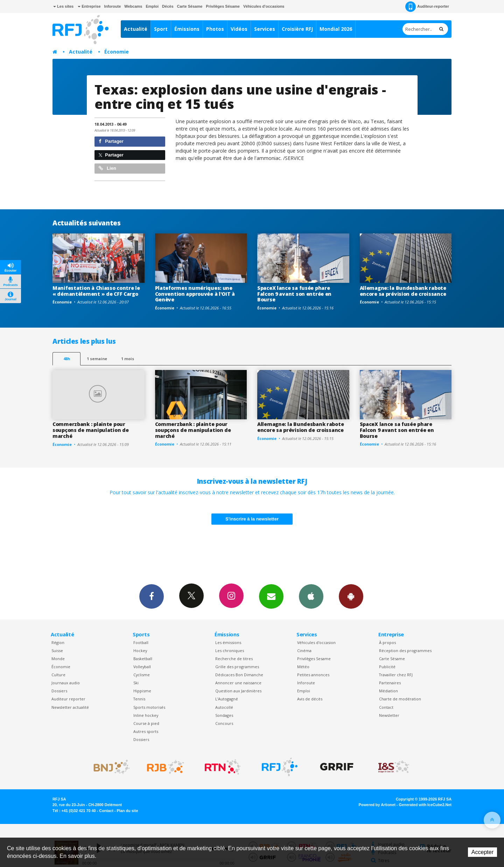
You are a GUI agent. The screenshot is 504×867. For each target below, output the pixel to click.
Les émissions (228, 642)
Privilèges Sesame (314, 659)
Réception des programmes (405, 651)
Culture (58, 675)
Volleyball (142, 667)
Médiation (388, 691)
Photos (215, 29)
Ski (136, 683)
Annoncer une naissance (238, 683)
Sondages (224, 715)
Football (141, 642)
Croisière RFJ (297, 29)
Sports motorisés (149, 707)
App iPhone (311, 596)
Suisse (57, 651)
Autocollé (224, 707)
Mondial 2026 (336, 29)
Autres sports (146, 731)
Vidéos (239, 29)
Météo (303, 667)
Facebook (152, 596)
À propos (387, 642)
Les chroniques (230, 651)
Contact (386, 707)
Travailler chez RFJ (396, 675)
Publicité (387, 667)
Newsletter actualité (70, 707)
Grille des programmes (237, 667)
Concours (224, 723)
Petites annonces (313, 675)
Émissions (187, 29)
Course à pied (146, 723)
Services (265, 29)
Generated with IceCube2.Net (425, 805)
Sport (161, 29)
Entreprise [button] (89, 6)
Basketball (143, 659)
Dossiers (59, 691)
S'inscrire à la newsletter (252, 519)
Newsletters (271, 596)
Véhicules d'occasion (316, 642)
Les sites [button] (63, 6)
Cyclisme (142, 675)
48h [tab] (67, 359)
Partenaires (390, 683)
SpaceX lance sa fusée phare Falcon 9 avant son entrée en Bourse (294, 294)
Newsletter (389, 715)
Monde (58, 659)
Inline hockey (146, 715)
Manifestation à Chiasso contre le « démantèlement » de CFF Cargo (96, 291)
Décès (168, 6)
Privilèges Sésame (223, 6)
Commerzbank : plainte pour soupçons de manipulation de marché (90, 430)
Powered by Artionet (377, 805)
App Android (351, 596)
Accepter (482, 852)
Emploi (152, 6)
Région (58, 642)
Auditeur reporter (68, 699)
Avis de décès (310, 699)
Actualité (136, 29)
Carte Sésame (190, 6)
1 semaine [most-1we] (97, 359)
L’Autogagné (227, 699)
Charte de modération (400, 699)
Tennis (139, 699)
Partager (111, 141)
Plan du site (127, 811)
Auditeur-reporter (427, 7)
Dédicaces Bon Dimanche (239, 675)
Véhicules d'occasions (264, 6)
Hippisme (142, 691)
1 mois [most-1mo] (128, 359)
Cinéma (304, 651)
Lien (107, 168)
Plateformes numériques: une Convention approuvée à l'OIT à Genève (195, 294)
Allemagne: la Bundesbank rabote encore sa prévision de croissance (403, 291)
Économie (117, 52)
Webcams (133, 6)
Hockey (140, 651)
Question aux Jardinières (238, 691)
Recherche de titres (234, 659)
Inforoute (113, 6)
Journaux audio (66, 683)
